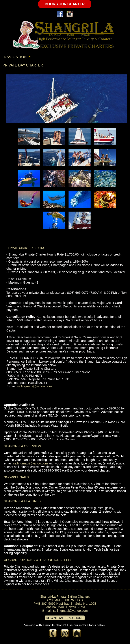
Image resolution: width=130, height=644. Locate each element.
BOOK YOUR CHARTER (65, 4)
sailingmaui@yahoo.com (34, 386)
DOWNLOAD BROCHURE (65, 618)
